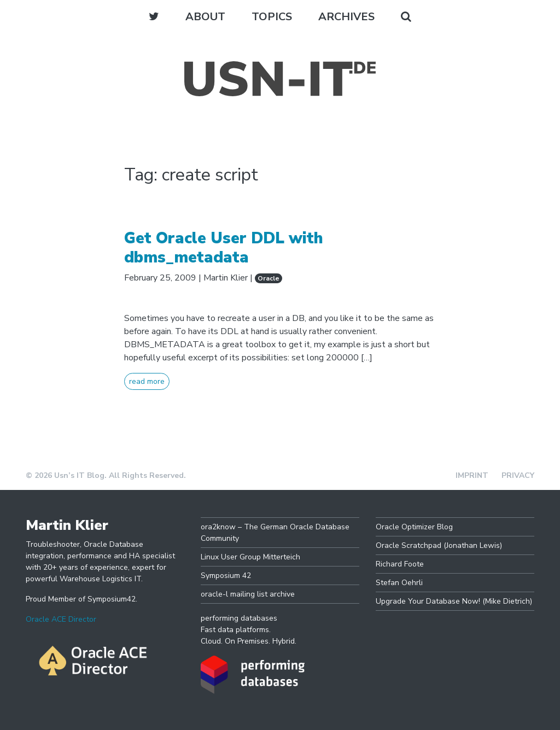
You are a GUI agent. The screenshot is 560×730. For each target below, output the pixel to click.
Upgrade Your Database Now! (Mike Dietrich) (454, 601)
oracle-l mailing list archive (248, 594)
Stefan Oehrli (399, 583)
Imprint (472, 475)
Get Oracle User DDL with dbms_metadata (224, 248)
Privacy (518, 475)
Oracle (269, 278)
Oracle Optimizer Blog (414, 527)
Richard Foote (400, 564)
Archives (346, 17)
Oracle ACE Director (61, 619)
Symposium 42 (226, 576)
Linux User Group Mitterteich (250, 557)
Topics (272, 17)
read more (147, 381)
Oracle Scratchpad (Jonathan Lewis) (439, 545)
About (205, 17)
